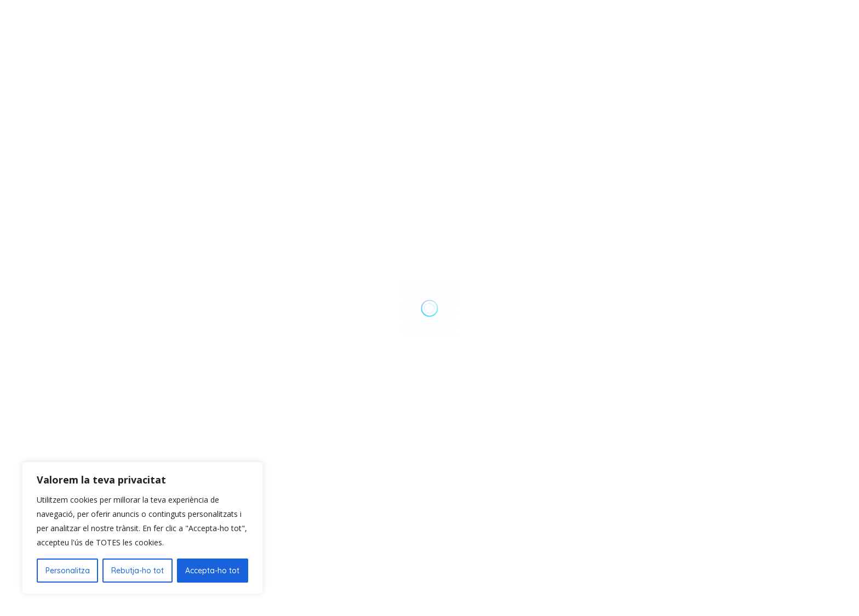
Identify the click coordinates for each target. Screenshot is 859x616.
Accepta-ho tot (212, 571)
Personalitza (68, 571)
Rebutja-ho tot (138, 571)
